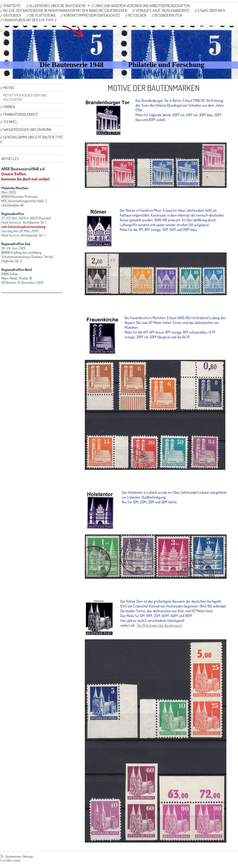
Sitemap (28, 856)
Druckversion (11, 856)
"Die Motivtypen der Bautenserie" (159, 625)
